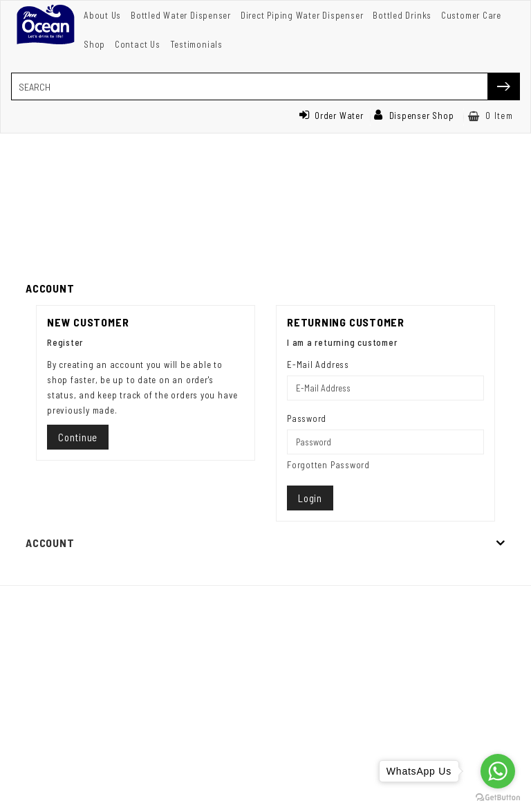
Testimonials (196, 44)
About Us (102, 15)
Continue (78, 437)
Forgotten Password (328, 465)
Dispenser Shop (414, 116)
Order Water (331, 116)
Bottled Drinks (402, 15)
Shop (94, 44)
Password (307, 418)
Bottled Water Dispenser (181, 15)
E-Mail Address (318, 365)
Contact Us (138, 44)
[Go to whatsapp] (498, 771)
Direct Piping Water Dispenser (302, 15)
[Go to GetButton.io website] (498, 798)
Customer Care (471, 15)
